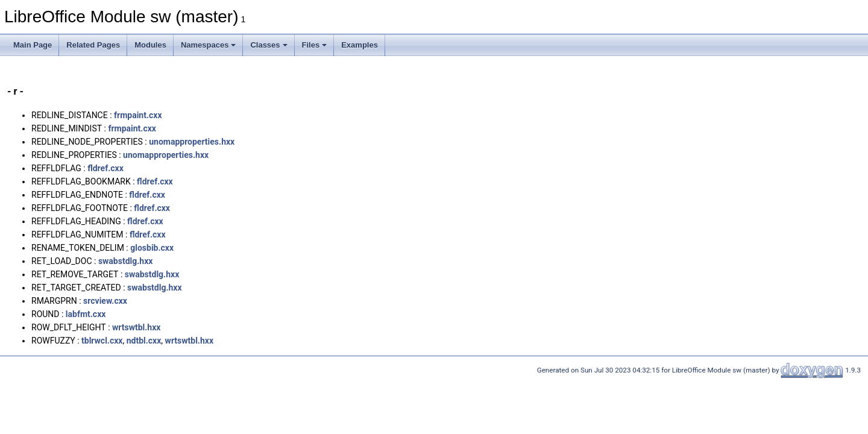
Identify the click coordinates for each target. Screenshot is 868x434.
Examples (360, 45)
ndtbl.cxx (144, 341)
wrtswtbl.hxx (136, 327)
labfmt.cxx (86, 314)
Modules (150, 45)
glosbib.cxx (152, 248)
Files (315, 45)
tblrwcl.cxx (102, 341)
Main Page (33, 45)
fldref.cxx (105, 168)
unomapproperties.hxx (192, 142)
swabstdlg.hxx (126, 261)
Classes (269, 45)
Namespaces (209, 45)
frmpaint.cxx (138, 115)
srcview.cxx (105, 301)
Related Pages (93, 45)
